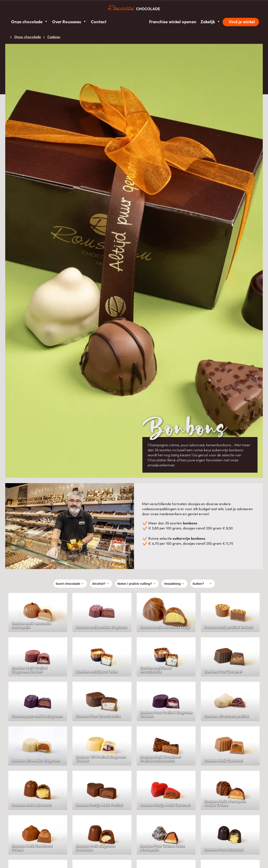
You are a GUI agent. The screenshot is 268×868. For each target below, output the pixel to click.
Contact (99, 21)
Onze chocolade (30, 21)
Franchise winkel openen (173, 21)
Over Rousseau (69, 21)
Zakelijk (211, 21)
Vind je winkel (242, 21)
